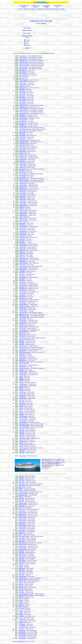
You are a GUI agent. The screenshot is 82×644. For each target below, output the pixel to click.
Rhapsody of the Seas (24, 347)
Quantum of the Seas (24, 113)
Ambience (22, 383)
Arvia (20, 77)
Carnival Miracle (23, 320)
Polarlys (20, 603)
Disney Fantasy (23, 194)
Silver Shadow (22, 538)
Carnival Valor (22, 247)
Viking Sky (21, 479)
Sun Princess (22, 96)
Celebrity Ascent (23, 164)
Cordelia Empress (23, 445)
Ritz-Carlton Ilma (22, 485)
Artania (20, 487)
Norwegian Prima (23, 158)
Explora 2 (21, 406)
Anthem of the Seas (24, 112)
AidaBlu (21, 381)
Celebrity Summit (23, 309)
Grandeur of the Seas (24, 368)
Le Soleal (21, 611)
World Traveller (22, 635)
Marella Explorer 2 (23, 371)
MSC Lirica (22, 400)
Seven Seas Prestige (24, 362)
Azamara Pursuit (22, 520)
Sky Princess (22, 145)
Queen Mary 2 (23, 139)
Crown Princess (23, 228)
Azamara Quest (22, 522)
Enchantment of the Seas (25, 338)
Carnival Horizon (23, 190)
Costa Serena (22, 225)
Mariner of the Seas (24, 174)
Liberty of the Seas (24, 131)
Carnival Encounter (24, 258)
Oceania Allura (23, 394)
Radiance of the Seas (24, 316)
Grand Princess (23, 261)
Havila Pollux (22, 571)
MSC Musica (22, 298)
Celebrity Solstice (23, 215)
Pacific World (22, 354)
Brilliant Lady (22, 257)
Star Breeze (21, 591)
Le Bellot (21, 622)
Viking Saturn (22, 482)
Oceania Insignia (22, 528)
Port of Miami (33, 9)
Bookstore (63, 9)
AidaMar (21, 378)
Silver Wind (21, 559)
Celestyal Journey (23, 419)
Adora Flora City (23, 163)
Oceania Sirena (22, 524)
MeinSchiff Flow (23, 121)
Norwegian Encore (23, 107)
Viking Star (21, 476)
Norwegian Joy (23, 116)
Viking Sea (22, 453)
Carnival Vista (22, 191)
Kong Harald (22, 608)
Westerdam (22, 341)
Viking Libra (22, 437)
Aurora (21, 363)
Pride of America (23, 346)
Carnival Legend (23, 322)
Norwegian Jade (23, 284)
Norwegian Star (23, 301)
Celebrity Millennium (24, 304)
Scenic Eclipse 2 (22, 560)
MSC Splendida (23, 175)
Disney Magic (22, 336)
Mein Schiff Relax (23, 120)
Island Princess (23, 290)
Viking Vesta (22, 433)
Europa (20, 535)
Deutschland (22, 551)
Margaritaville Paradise (24, 438)
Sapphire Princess (23, 220)
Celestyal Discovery (23, 495)
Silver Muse (21, 498)
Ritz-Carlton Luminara (24, 484)
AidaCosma (22, 89)
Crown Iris (21, 497)
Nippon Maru (22, 552)
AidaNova (21, 86)
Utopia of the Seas (23, 62)
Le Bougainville (22, 619)
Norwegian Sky (23, 359)
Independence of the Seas (25, 129)
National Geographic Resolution (26, 595)
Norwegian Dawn (23, 300)
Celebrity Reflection (24, 206)
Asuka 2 (21, 443)
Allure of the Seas (23, 69)
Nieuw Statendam (23, 277)
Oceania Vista (22, 395)
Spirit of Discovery (23, 416)
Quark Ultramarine (23, 587)
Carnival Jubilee (23, 81)
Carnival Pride (22, 328)
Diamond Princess (23, 218)
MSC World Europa (24, 70)
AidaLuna (21, 389)
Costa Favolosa (23, 234)
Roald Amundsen (23, 556)
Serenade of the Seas (24, 317)
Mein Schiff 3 (22, 281)
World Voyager (22, 630)
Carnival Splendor (23, 226)
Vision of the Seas (23, 349)
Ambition (21, 446)
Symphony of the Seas (24, 64)
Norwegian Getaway (24, 140)
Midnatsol (21, 567)
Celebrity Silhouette (24, 210)
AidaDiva (21, 387)
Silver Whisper (22, 540)
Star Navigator (23, 367)
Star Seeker (21, 629)
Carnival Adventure (24, 260)
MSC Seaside (22, 134)
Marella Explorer (23, 360)
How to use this (27, 28)
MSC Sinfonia (22, 403)
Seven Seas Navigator (24, 536)
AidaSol (21, 376)
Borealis (21, 411)
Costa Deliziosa (23, 293)
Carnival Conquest (23, 250)
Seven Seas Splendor (24, 424)
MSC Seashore (23, 102)
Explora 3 (21, 370)
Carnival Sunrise (23, 269)
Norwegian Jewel (23, 289)
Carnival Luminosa (24, 292)
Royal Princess (23, 161)
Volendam (22, 414)
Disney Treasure (23, 148)
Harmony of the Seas (24, 65)
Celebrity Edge (23, 198)
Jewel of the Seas (23, 312)
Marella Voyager (23, 357)
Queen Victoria (23, 319)
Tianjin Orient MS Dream (25, 352)
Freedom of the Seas (24, 128)
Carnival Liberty (23, 244)
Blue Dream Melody (23, 493)
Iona (20, 78)
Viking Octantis (22, 532)
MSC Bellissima (23, 100)
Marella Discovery (23, 384)
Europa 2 (21, 490)
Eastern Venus (22, 541)
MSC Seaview (22, 132)
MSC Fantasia (23, 177)
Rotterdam (22, 274)
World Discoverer (23, 634)
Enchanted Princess (24, 147)
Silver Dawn (21, 500)
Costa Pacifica (23, 223)
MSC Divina (22, 171)
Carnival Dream (23, 201)
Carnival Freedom (23, 245)
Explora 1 (21, 408)
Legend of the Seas (24, 57)
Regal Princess (23, 159)
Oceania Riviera (23, 397)
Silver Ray (22, 429)
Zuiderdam (22, 344)
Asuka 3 (21, 440)
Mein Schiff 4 (22, 279)
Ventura (21, 217)
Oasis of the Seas (23, 67)
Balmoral (21, 489)
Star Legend (21, 592)
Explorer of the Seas (24, 179)
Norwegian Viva (23, 156)
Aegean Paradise (23, 549)
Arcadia (21, 333)
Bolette (21, 410)
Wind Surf (21, 586)
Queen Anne (22, 236)
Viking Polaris (22, 530)
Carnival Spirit (22, 324)
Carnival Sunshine (23, 263)
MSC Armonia (22, 405)
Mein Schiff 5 (22, 276)
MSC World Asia (23, 72)
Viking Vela (22, 435)
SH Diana (21, 597)
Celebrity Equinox (23, 214)
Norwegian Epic (23, 126)
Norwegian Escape (24, 118)
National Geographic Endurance (26, 594)
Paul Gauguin (22, 557)
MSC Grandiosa (23, 93)
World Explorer (22, 638)
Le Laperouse (22, 626)
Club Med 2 (21, 584)
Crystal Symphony (23, 441)
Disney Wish (22, 150)
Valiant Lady (22, 255)
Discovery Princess (24, 144)
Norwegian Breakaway (24, 142)
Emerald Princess (23, 231)
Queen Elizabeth (23, 311)
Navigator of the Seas (24, 169)
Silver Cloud (21, 564)
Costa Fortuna (23, 265)
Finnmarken (21, 575)
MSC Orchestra (23, 296)
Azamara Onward (23, 525)
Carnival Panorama (24, 188)
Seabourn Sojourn (23, 516)
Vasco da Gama (23, 421)
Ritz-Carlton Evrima (23, 543)
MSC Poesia (22, 295)
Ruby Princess (23, 230)
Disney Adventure (23, 75)
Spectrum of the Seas (24, 108)
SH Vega (21, 618)
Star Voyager (22, 355)
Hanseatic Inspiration (23, 578)
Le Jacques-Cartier (23, 621)
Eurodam (21, 325)
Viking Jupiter (22, 449)
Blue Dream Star (22, 544)
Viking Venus (22, 481)
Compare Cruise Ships (55, 9)
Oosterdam (22, 343)
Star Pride (21, 589)
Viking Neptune (23, 456)
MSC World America (24, 73)
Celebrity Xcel (22, 167)
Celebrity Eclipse (23, 212)
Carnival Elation (23, 375)
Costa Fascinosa (23, 233)
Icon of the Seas (23, 59)
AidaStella (22, 379)
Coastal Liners (26, 9)
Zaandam (21, 413)
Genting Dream (23, 137)
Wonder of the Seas (24, 61)
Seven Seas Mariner (24, 448)
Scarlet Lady (22, 252)
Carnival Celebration (24, 80)
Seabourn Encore (23, 505)
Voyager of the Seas (24, 182)
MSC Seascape (23, 104)
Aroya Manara (22, 136)
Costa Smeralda (23, 85)
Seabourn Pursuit (23, 548)
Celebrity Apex (23, 199)
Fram (20, 599)
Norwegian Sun (23, 351)
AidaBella (21, 390)
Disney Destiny (23, 151)
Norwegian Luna (23, 124)
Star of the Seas (23, 56)
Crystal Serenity (23, 392)
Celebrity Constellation (24, 306)
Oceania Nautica (22, 519)
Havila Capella (22, 568)
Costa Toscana (23, 83)
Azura (21, 222)
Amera (20, 508)
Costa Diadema (23, 193)
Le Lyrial (21, 610)
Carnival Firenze (23, 187)
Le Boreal (21, 615)
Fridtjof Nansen (22, 554)
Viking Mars (21, 477)
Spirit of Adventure (23, 418)
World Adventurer (23, 632)
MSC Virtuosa (22, 94)
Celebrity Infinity (23, 308)
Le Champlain (22, 624)
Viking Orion (22, 451)
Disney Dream (23, 196)
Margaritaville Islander (24, 330)
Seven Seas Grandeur (24, 426)
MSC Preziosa (23, 172)
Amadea (21, 533)
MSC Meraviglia (23, 99)
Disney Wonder (23, 335)
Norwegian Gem (23, 287)
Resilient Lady (22, 253)
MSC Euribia (22, 91)
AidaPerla (21, 207)
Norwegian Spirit (23, 365)
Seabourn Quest (22, 514)
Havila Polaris (22, 573)
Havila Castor (22, 570)
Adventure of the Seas (24, 180)
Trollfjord (21, 565)
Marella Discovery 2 (24, 386)
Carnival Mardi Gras (24, 88)
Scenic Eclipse (22, 562)
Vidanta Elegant (22, 576)
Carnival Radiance (23, 268)
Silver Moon (21, 501)
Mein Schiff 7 (22, 241)
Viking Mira (22, 432)
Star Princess (22, 97)
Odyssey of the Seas (24, 105)
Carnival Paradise (23, 373)
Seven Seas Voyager (23, 492)
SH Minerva (21, 616)
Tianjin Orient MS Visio (24, 266)
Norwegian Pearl (23, 285)
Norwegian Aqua (23, 123)
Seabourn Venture (23, 546)
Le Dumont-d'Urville (23, 627)
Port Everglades (39, 9)
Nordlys (20, 607)
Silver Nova (22, 430)
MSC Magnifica (23, 282)
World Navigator (22, 637)
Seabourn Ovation (23, 503)
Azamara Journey (23, 517)
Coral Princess (23, 303)
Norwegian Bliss (23, 115)
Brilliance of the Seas (24, 314)
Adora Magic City (23, 183)
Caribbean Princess (24, 238)
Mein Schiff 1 (22, 239)
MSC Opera (22, 402)
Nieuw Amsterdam (23, 327)
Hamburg (21, 583)
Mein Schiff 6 (22, 273)
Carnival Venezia (23, 185)
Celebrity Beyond (23, 166)
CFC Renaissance (23, 422)
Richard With (22, 605)
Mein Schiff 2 (22, 242)
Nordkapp (21, 600)
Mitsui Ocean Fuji (23, 513)
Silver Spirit (21, 506)
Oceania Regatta (23, 527)
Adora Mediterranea (24, 332)
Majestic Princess (23, 155)
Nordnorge (21, 602)
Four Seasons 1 (22, 511)
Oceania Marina (23, 398)
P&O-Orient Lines (47, 9)
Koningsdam (22, 271)
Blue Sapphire (22, 509)
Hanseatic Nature (23, 579)
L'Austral (21, 613)
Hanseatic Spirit (22, 581)
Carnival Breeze (23, 202)
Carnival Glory (23, 249)
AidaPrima (22, 209)
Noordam (21, 339)
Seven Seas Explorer (24, 427)
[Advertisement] (41, 15)
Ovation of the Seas (24, 110)
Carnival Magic (23, 204)
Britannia (21, 153)
